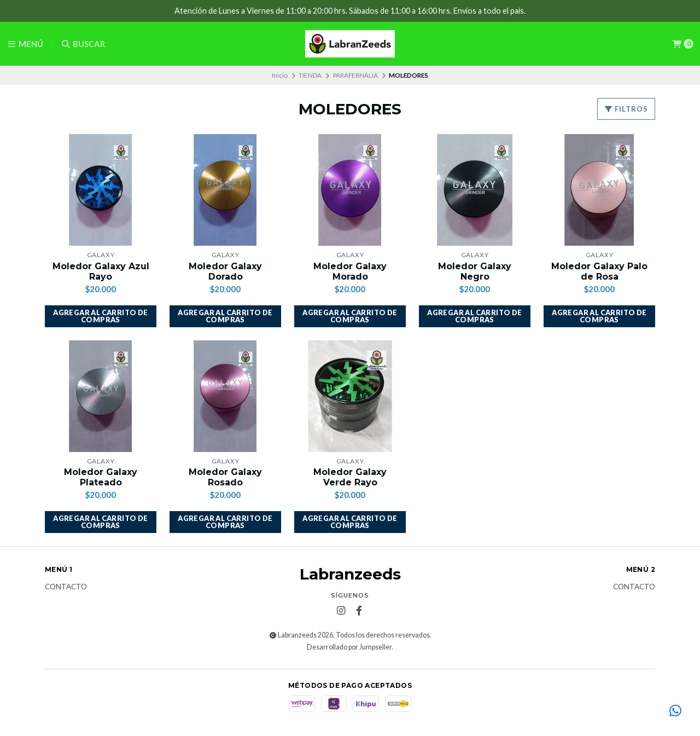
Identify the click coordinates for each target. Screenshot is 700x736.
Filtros (626, 109)
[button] (101, 316)
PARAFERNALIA (355, 75)
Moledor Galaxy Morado (350, 271)
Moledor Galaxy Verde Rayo (350, 477)
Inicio (280, 75)
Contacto (66, 587)
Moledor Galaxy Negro (475, 271)
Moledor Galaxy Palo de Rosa (599, 271)
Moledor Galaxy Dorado (225, 271)
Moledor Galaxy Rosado (225, 477)
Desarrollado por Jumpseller (349, 647)
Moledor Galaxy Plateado (101, 477)
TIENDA (310, 75)
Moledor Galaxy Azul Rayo (101, 271)
